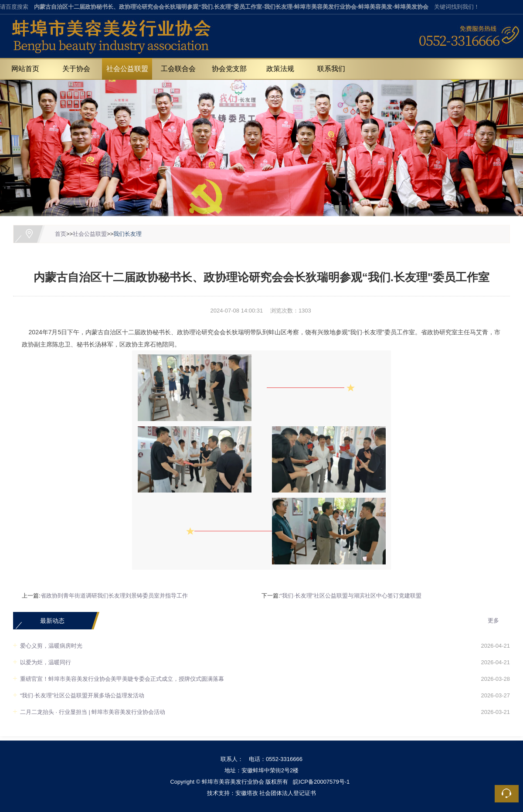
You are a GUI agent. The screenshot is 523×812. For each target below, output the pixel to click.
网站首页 (25, 69)
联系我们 (331, 69)
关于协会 (76, 69)
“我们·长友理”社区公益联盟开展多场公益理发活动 (82, 695)
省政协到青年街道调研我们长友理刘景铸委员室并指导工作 (114, 596)
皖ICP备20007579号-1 (321, 782)
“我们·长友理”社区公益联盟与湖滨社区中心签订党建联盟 (351, 596)
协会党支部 (229, 69)
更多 (493, 620)
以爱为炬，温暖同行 (46, 662)
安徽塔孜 (247, 793)
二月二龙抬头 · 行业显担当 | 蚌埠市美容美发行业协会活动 (93, 712)
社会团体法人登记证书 (288, 793)
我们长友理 (127, 234)
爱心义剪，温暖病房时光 (51, 646)
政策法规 (280, 69)
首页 (61, 234)
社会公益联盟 (127, 69)
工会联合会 (178, 69)
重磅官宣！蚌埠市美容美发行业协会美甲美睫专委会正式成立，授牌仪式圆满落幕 (122, 679)
